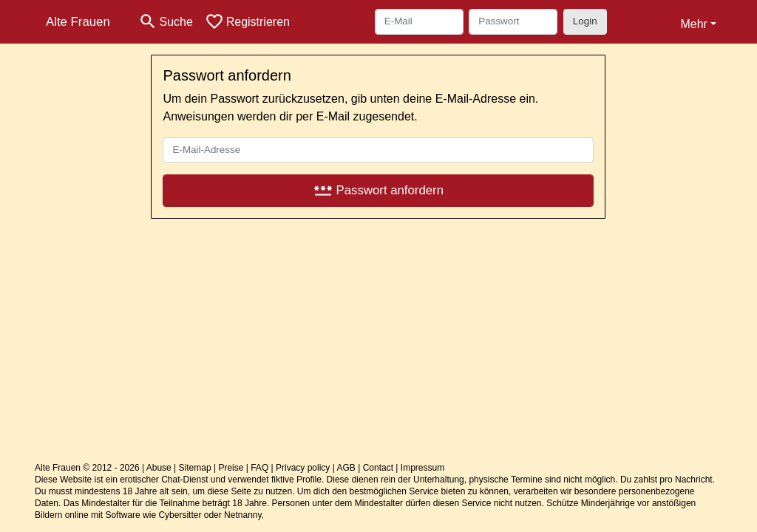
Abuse (159, 468)
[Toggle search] (166, 22)
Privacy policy (303, 468)
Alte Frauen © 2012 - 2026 (87, 468)
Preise (231, 468)
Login (585, 21)
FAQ (259, 468)
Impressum (422, 468)
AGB (346, 468)
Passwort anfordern (378, 190)
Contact (378, 468)
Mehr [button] (693, 24)
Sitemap (195, 468)
